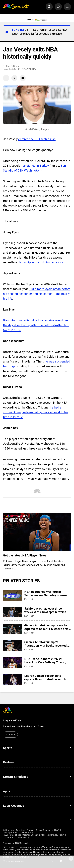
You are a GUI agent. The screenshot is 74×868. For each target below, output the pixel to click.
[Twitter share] (14, 78)
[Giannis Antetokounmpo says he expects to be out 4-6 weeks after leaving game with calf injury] (13, 629)
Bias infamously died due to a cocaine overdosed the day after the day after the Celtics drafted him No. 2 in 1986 (36, 325)
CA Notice (8, 837)
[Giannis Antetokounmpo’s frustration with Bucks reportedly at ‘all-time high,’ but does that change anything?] (13, 646)
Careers (30, 830)
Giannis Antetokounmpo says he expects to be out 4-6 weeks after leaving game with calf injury (47, 627)
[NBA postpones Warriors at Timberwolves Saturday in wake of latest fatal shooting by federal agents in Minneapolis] (13, 595)
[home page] (16, 7)
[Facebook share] (6, 78)
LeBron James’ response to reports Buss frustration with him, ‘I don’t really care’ (47, 678)
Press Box (27, 833)
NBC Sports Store (12, 833)
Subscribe (10, 735)
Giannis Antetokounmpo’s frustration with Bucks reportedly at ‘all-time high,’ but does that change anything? (47, 644)
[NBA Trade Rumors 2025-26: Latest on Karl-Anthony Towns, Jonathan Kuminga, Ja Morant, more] (13, 662)
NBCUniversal (22, 843)
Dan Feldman (13, 66)
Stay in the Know (12, 721)
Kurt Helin (29, 599)
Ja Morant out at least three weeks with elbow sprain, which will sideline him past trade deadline (45, 610)
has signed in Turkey (35, 166)
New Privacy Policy (55, 835)
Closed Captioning (45, 830)
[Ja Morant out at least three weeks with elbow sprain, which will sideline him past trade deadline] (13, 612)
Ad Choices (8, 830)
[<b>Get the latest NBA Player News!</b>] (37, 532)
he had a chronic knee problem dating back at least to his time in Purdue (36, 412)
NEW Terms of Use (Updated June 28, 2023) (24, 835)
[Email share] (23, 78)
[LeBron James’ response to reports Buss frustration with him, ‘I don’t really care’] (13, 679)
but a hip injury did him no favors (41, 262)
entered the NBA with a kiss (37, 139)
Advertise (20, 830)
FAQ (57, 830)
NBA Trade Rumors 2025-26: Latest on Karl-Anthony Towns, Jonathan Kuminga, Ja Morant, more (45, 661)
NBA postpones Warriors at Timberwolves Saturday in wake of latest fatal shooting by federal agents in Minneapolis (47, 594)
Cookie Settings (23, 837)
